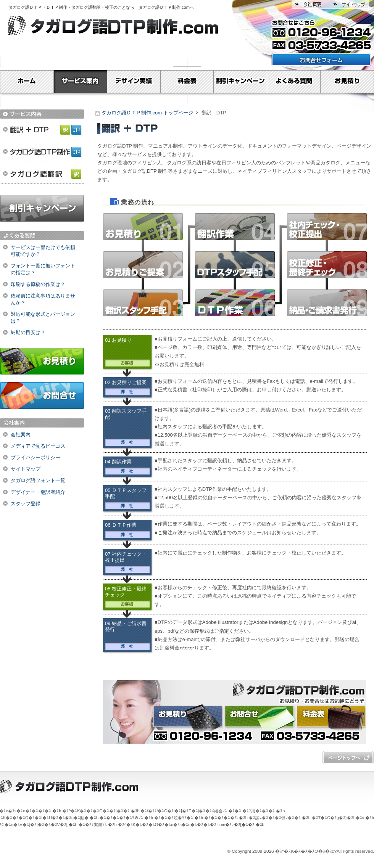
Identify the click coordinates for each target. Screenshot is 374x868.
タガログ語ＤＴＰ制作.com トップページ (147, 113)
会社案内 (21, 435)
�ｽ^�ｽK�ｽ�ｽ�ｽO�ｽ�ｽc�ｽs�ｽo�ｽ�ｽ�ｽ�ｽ (167, 825)
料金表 (187, 82)
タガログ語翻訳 (42, 174)
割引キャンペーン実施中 (42, 208)
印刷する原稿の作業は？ (38, 284)
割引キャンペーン (240, 82)
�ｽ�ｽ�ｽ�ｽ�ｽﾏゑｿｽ (121, 818)
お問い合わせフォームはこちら (321, 60)
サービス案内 (80, 82)
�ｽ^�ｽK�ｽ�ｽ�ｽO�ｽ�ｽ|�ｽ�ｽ (96, 811)
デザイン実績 (134, 82)
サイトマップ (350, 5)
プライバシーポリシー (35, 457)
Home (27, 82)
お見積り (347, 82)
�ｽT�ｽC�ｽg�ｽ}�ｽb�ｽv (338, 818)
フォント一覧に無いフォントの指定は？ (43, 269)
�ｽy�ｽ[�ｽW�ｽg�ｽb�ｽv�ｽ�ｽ (348, 758)
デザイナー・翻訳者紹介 (38, 492)
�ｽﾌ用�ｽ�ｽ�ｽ (259, 811)
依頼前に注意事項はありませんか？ (43, 299)
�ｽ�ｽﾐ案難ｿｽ (93, 825)
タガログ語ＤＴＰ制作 (42, 151)
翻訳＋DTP (42, 129)
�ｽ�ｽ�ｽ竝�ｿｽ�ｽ (174, 818)
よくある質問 (294, 82)
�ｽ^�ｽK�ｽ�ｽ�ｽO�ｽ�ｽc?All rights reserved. (325, 851)
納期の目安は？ (28, 332)
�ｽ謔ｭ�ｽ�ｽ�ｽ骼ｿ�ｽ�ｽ (275, 818)
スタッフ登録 (26, 504)
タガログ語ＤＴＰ (25, 7)
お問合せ (42, 395)
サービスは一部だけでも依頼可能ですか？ (43, 251)
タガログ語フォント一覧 (38, 480)
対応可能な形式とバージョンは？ (43, 317)
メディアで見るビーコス (38, 446)
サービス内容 (42, 114)
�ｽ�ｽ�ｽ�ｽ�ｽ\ (221, 818)
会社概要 (311, 5)
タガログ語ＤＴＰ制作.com (164, 7)
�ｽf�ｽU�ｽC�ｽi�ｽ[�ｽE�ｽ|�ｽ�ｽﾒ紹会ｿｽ (184, 811)
